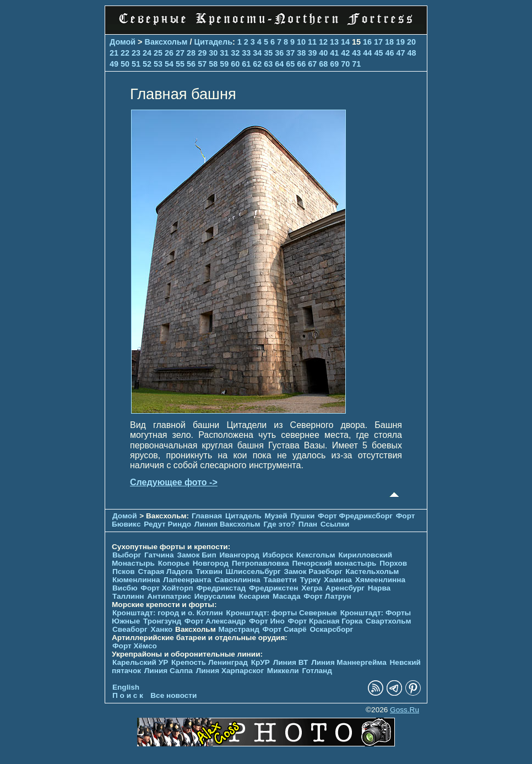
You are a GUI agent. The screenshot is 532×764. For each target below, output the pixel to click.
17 (378, 42)
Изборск (278, 555)
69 (334, 64)
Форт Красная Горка (325, 621)
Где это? (279, 524)
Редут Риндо (167, 524)
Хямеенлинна (380, 580)
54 (169, 64)
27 (180, 53)
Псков (124, 571)
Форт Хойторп (167, 588)
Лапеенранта (187, 580)
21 (114, 53)
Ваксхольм (166, 42)
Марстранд (239, 629)
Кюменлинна (136, 580)
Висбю (125, 588)
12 (323, 42)
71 (356, 64)
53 (158, 64)
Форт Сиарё (285, 629)
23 (136, 53)
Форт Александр (215, 621)
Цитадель (213, 42)
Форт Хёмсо (135, 646)
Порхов (393, 563)
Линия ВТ (291, 662)
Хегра (312, 588)
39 (312, 53)
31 (224, 53)
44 (367, 53)
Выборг (127, 555)
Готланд (317, 671)
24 (147, 53)
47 (400, 53)
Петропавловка (260, 563)
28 (191, 53)
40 (323, 53)
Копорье (174, 563)
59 (224, 64)
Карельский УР (140, 662)
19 (400, 42)
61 (246, 64)
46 (389, 53)
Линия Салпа (169, 671)
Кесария (254, 596)
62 (257, 64)
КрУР (260, 662)
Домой (123, 42)
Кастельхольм (372, 571)
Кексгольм (316, 555)
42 (345, 53)
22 (125, 53)
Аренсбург (345, 588)
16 (367, 42)
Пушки (302, 516)
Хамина (338, 580)
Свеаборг (130, 629)
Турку (310, 580)
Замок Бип (196, 555)
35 (268, 53)
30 (213, 53)
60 (235, 64)
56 (191, 64)
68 (323, 64)
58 (213, 64)
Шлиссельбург (253, 571)
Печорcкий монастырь (335, 563)
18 (389, 42)
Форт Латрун (327, 596)
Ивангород (239, 555)
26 (169, 53)
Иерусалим (215, 596)
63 (268, 64)
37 (290, 53)
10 (301, 42)
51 (136, 64)
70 (345, 64)
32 (235, 53)
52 (147, 64)
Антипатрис (169, 596)
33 (246, 53)
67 (312, 64)
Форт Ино (267, 621)
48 (411, 53)
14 (345, 42)
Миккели (283, 671)
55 (180, 64)
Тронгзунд (162, 621)
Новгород (211, 563)
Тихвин (209, 571)
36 (279, 53)
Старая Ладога (165, 571)
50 (125, 64)
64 (279, 64)
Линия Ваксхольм (227, 524)
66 (301, 64)
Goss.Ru (405, 710)
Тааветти (280, 580)
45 (378, 53)
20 (411, 42)
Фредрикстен (273, 588)
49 (114, 64)
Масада (287, 596)
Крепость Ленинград (210, 662)
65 (290, 64)
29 (202, 53)
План (308, 524)
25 (158, 53)
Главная (207, 516)
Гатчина (159, 555)
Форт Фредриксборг (355, 516)
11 (312, 42)
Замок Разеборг (313, 571)
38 (301, 53)
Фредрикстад (221, 588)
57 (202, 64)
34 (257, 53)
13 (334, 42)
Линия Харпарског (230, 671)
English (126, 687)
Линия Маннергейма (349, 662)
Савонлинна (237, 580)
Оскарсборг (331, 629)
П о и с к (128, 695)
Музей (276, 516)
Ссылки (335, 524)
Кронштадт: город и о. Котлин (168, 613)
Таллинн (128, 596)
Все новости (173, 695)
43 (356, 53)
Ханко (162, 629)
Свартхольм (389, 621)
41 (334, 53)
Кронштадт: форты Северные (282, 613)
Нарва (379, 588)
